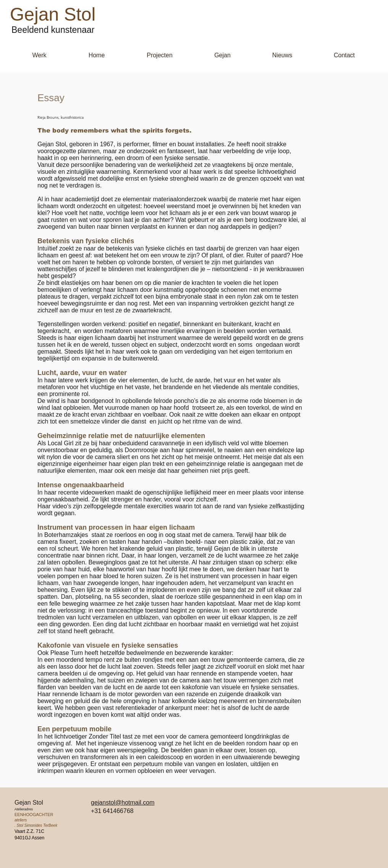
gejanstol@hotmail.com (123, 803)
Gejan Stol (53, 14)
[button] (39, 55)
